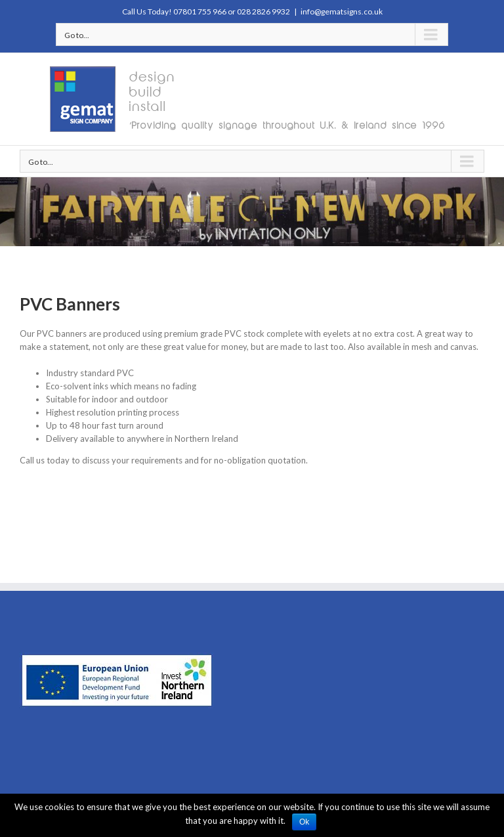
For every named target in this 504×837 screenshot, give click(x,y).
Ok (304, 822)
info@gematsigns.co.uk (342, 11)
